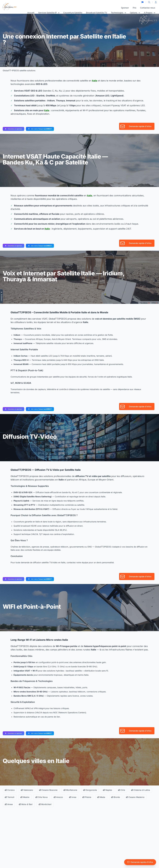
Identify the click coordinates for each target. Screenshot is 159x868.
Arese (9, 804)
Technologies (118, 13)
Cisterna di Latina (141, 790)
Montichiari (45, 804)
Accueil (31, 13)
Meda (101, 797)
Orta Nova (42, 797)
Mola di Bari (26, 804)
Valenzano (27, 790)
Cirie (122, 790)
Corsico (10, 790)
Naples (107, 790)
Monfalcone (70, 790)
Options (135, 13)
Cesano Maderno (135, 797)
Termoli (10, 797)
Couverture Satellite (73, 13)
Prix (134, 8)
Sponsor (125, 8)
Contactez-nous (148, 8)
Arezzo (58, 797)
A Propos (149, 13)
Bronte (116, 797)
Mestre (25, 797)
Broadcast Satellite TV (97, 13)
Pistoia (87, 797)
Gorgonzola (90, 790)
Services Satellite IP (49, 13)
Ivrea (73, 797)
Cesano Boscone (48, 790)
